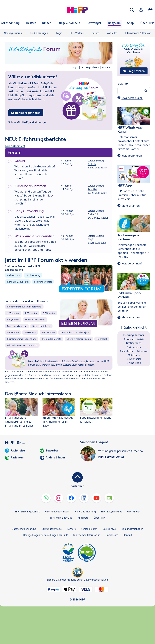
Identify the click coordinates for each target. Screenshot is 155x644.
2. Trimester (31, 313)
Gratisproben (134, 343)
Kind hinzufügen (39, 33)
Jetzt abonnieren (132, 156)
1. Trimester (13, 313)
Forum (95, 33)
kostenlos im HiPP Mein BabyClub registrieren (70, 361)
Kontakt (128, 535)
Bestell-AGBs (110, 529)
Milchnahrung (33, 275)
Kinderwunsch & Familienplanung (24, 307)
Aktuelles (112, 33)
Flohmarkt (102, 339)
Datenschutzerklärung (24, 529)
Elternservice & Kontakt (138, 33)
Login (59, 33)
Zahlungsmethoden (132, 529)
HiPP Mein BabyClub (61, 518)
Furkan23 (93, 214)
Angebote (83, 518)
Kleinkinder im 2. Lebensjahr (75, 332)
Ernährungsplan (134, 347)
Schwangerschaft (43, 282)
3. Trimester (49, 313)
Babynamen (13, 320)
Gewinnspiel (134, 359)
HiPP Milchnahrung (85, 512)
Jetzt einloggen (38, 122)
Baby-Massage (127, 351)
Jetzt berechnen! (131, 263)
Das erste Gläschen (17, 326)
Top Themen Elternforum (87, 535)
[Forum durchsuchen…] (134, 91)
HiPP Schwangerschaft (27, 512)
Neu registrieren (13, 33)
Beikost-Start (14, 275)
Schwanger (129, 339)
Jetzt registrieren (90, 67)
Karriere (71, 529)
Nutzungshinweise (52, 529)
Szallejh (92, 164)
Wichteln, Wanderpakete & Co (22, 345)
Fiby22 (91, 239)
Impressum (112, 535)
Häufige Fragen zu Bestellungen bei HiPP (45, 535)
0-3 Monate (13, 332)
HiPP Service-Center (111, 457)
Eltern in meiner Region (79, 339)
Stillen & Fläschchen (35, 320)
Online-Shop (134, 363)
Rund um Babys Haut (18, 282)
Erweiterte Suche (132, 98)
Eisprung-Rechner (134, 335)
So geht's (107, 67)
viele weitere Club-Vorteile (72, 365)
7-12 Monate (48, 332)
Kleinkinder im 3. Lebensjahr (22, 339)
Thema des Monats (51, 339)
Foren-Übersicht (15, 146)
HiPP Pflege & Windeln (57, 512)
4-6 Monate (30, 332)
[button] (132, 10)
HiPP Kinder (133, 512)
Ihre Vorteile (77, 33)
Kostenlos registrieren (26, 113)
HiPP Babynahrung (111, 512)
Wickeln (141, 339)
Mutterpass (134, 355)
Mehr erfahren (130, 206)
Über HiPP (99, 518)
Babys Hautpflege (41, 326)
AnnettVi (92, 189)
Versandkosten (89, 529)
